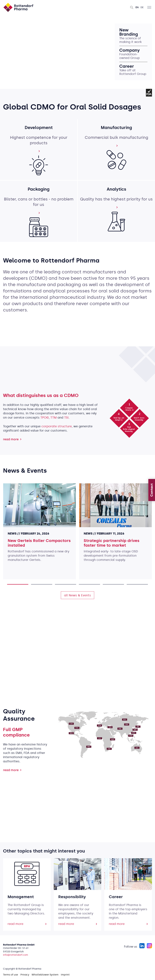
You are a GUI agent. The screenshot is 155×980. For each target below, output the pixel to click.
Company (130, 50)
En (137, 7)
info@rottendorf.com (16, 955)
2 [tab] (42, 584)
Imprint (65, 975)
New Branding (129, 32)
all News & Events (77, 595)
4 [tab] (89, 584)
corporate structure (57, 426)
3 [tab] (66, 584)
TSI (66, 417)
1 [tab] (18, 584)
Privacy (25, 975)
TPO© (45, 417)
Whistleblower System (45, 975)
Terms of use (11, 975)
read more (11, 439)
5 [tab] (113, 584)
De (142, 7)
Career (127, 66)
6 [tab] (137, 584)
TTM (54, 417)
